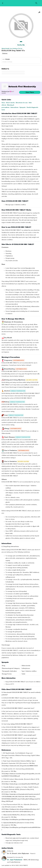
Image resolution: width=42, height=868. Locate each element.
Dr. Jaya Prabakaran (15, 860)
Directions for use (22, 103)
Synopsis (23, 107)
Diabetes (5, 53)
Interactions (14, 107)
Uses (3, 103)
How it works (10, 103)
